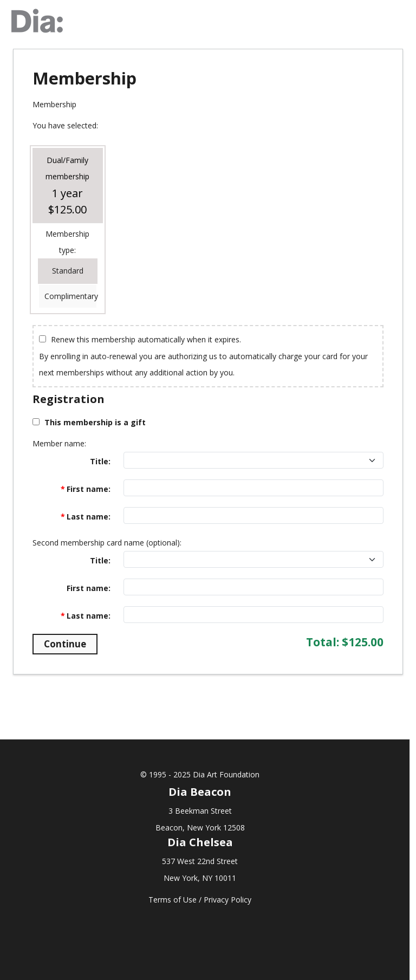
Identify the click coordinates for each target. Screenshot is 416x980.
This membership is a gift (95, 422)
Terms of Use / (176, 900)
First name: (89, 489)
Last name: (89, 517)
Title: (100, 461)
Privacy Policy (227, 900)
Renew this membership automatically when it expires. (146, 339)
